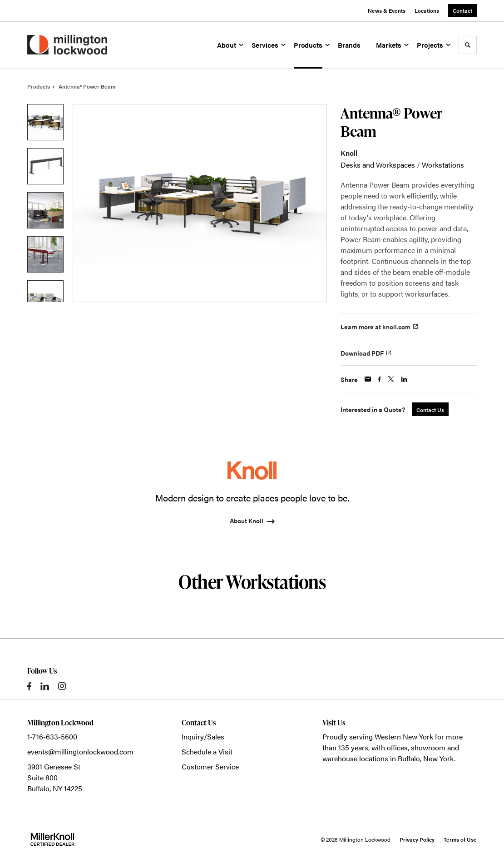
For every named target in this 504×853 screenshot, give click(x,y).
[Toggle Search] (468, 45)
